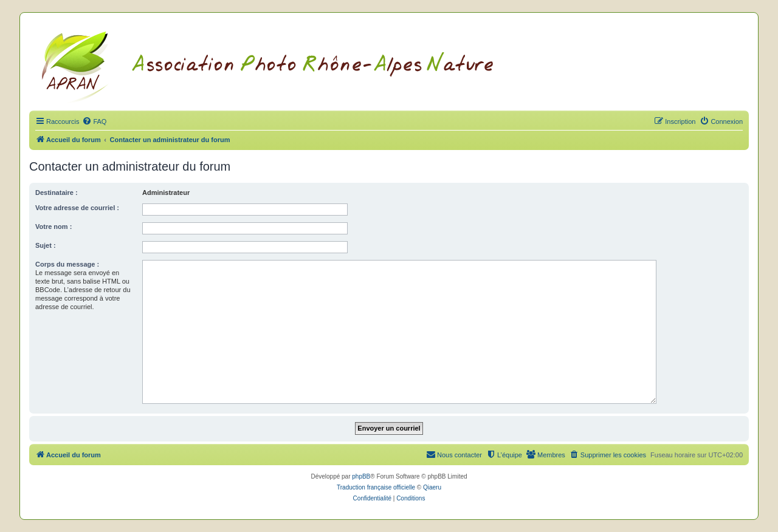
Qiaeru (432, 487)
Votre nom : (53, 227)
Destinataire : (57, 193)
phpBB (361, 476)
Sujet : (46, 245)
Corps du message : (67, 264)
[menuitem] (94, 121)
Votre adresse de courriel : (77, 208)
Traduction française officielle (376, 487)
